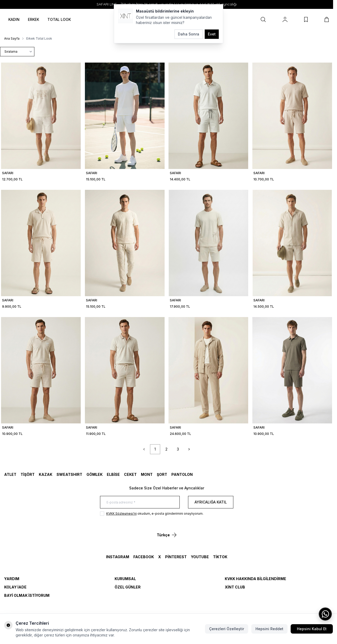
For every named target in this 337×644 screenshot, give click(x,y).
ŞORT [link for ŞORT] (162, 474)
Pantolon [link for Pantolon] (182, 474)
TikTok (220, 557)
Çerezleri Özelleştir (227, 629)
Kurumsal (125, 579)
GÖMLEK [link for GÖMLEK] (95, 474)
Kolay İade (15, 587)
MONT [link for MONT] (147, 474)
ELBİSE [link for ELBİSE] (113, 474)
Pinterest (176, 557)
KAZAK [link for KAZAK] (46, 474)
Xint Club (235, 587)
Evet (212, 34)
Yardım (12, 579)
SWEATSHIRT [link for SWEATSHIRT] (69, 474)
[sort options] (17, 52)
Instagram (118, 557)
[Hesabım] (285, 20)
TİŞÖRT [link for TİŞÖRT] (28, 474)
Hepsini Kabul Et (312, 629)
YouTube (200, 557)
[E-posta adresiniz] (140, 502)
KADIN (14, 19)
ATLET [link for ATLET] (10, 474)
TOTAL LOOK (59, 19)
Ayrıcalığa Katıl (211, 502)
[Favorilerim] (306, 20)
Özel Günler (128, 587)
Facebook (144, 557)
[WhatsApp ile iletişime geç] (325, 614)
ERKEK (33, 19)
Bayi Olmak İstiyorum (27, 595)
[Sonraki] (189, 449)
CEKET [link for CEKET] (130, 474)
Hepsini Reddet (269, 629)
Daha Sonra (189, 34)
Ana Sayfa (12, 38)
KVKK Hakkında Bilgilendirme (255, 579)
